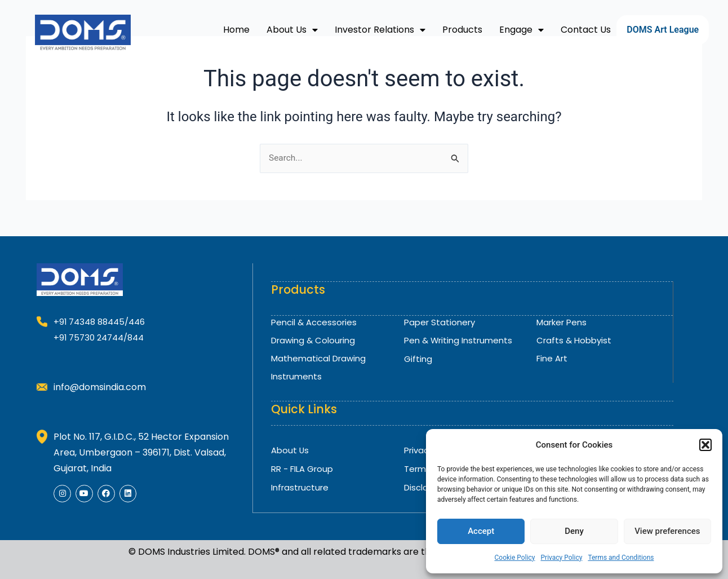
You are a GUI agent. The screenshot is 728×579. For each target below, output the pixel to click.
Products (462, 30)
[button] (705, 445)
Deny (574, 531)
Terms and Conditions (621, 558)
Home (236, 30)
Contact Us (586, 30)
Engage (521, 30)
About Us (292, 30)
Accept (481, 531)
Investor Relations (380, 30)
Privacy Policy (562, 558)
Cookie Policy (515, 558)
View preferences (667, 531)
